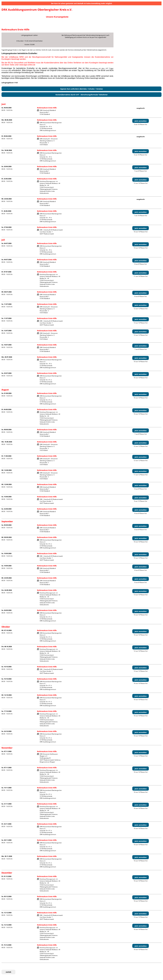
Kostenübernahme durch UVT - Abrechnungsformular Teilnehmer (82, 95)
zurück (8, 972)
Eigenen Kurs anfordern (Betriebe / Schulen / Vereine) (81, 89)
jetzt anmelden (141, 121)
